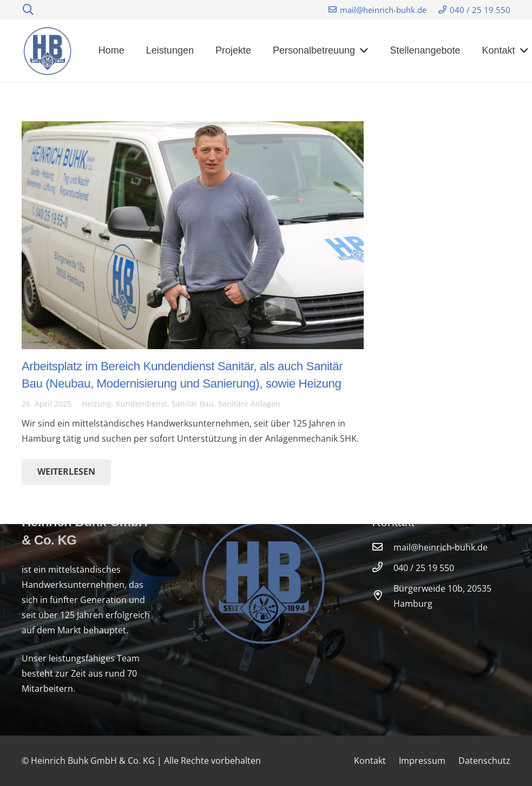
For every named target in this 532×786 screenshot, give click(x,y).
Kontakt (370, 761)
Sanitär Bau (193, 404)
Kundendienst (142, 404)
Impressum (422, 761)
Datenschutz (484, 761)
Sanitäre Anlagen (249, 404)
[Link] (48, 51)
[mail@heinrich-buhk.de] (383, 547)
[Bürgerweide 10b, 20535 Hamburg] (383, 596)
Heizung (97, 404)
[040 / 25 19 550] (383, 568)
